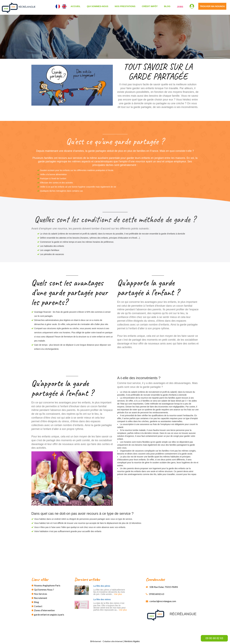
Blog (167, 6)
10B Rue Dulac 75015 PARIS (162, 587)
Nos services (39, 594)
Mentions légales (132, 641)
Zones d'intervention (43, 610)
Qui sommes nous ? (43, 590)
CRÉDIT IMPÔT (150, 6)
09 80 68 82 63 (214, 638)
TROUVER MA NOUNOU (212, 6)
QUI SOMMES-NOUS (98, 6)
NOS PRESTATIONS (125, 6)
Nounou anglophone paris (46, 585)
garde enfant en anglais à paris (48, 615)
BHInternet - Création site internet (107, 641)
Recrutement (39, 598)
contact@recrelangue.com (161, 601)
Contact (37, 606)
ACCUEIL (76, 6)
